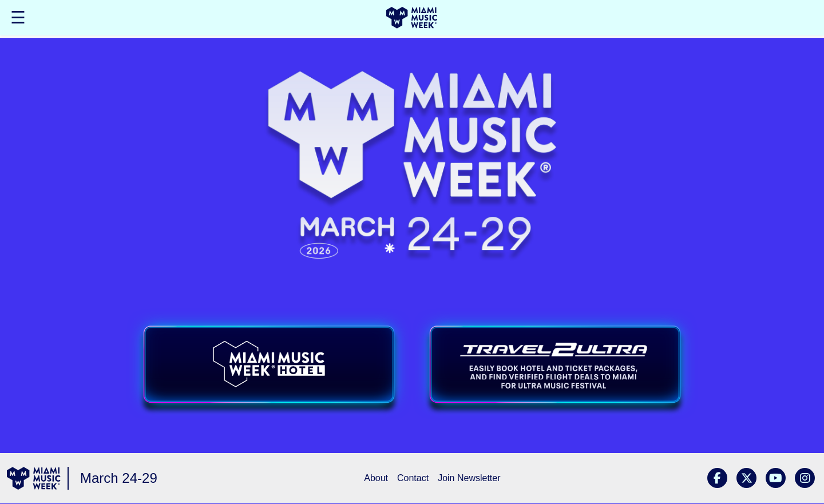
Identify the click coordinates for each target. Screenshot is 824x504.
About (376, 478)
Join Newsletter (469, 478)
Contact (413, 478)
